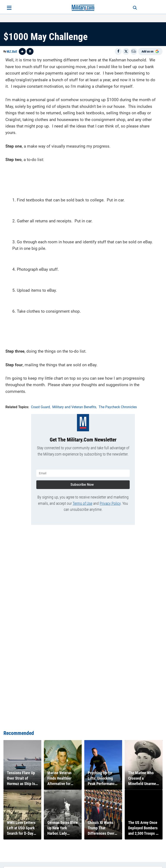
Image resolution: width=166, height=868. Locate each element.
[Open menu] (9, 8)
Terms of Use (82, 503)
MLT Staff (12, 51)
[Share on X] (126, 51)
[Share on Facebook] (118, 51)
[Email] (134, 51)
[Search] (134, 8)
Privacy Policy (110, 503)
